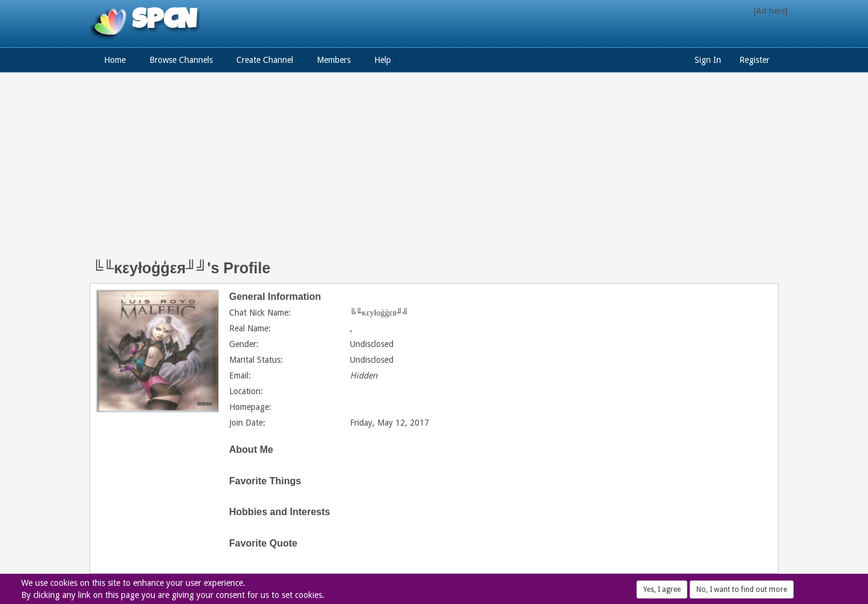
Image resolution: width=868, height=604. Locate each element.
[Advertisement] (434, 172)
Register (754, 60)
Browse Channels (181, 60)
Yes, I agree (662, 589)
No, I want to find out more (742, 589)
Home (115, 60)
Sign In (708, 60)
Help (383, 60)
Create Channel (265, 60)
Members (334, 60)
